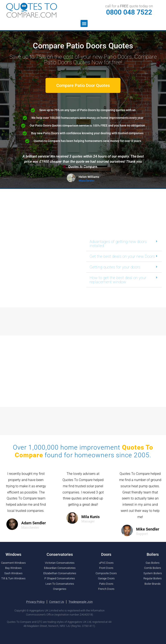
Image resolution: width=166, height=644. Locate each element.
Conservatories (60, 554)
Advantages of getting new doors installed (118, 244)
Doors (106, 554)
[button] (84, 23)
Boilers (153, 554)
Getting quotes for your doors (115, 267)
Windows (13, 554)
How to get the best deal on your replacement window (118, 280)
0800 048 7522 (129, 12)
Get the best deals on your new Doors (122, 256)
